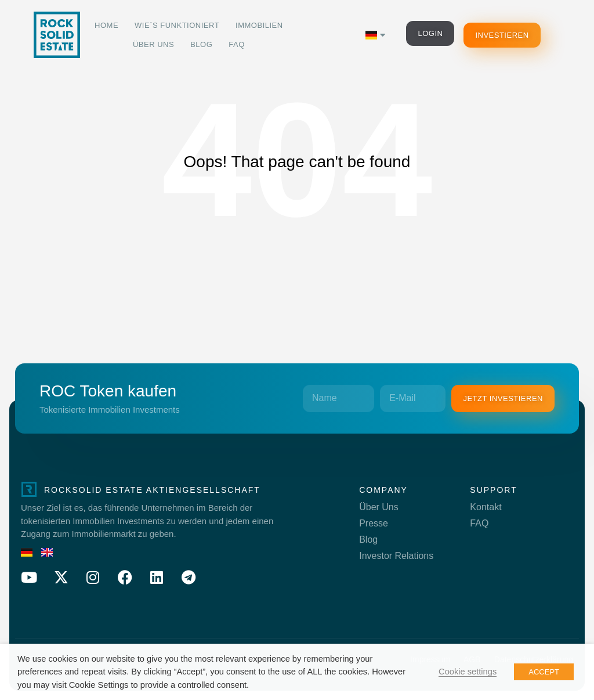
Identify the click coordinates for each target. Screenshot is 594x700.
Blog (201, 44)
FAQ (237, 44)
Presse (374, 523)
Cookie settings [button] (468, 672)
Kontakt (486, 507)
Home (106, 25)
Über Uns (153, 44)
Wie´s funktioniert (177, 25)
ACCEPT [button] (544, 672)
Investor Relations (396, 556)
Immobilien (259, 25)
